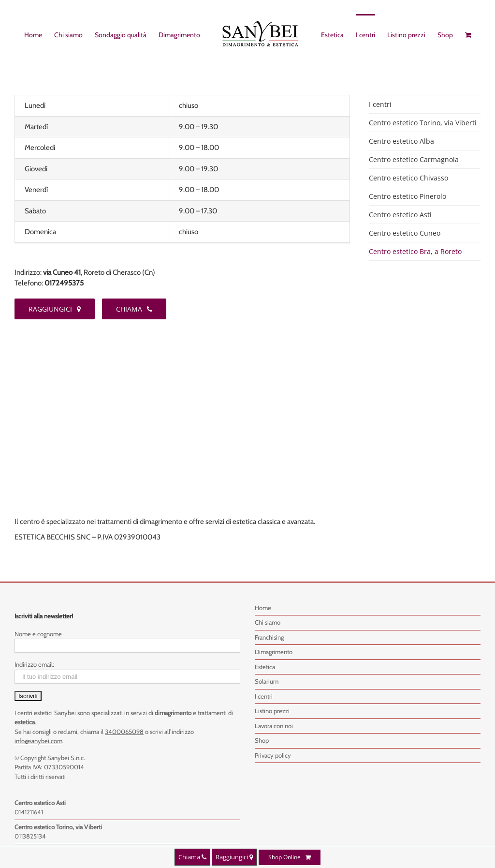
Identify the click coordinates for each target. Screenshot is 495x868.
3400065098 (124, 732)
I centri (380, 104)
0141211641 (29, 812)
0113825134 (30, 836)
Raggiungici (234, 857)
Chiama (192, 857)
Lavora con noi (274, 726)
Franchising (269, 637)
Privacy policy (273, 755)
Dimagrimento (274, 652)
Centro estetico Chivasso (408, 178)
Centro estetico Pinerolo (408, 196)
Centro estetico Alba (401, 141)
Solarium (267, 681)
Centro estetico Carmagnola (414, 159)
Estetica (265, 667)
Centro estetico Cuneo (405, 233)
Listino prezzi (272, 711)
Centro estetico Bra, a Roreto (415, 251)
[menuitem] (39, 34)
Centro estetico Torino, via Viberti (423, 123)
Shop (262, 740)
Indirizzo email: (34, 664)
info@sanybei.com (38, 741)
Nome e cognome (38, 634)
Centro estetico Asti (400, 215)
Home (263, 608)
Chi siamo (268, 622)
